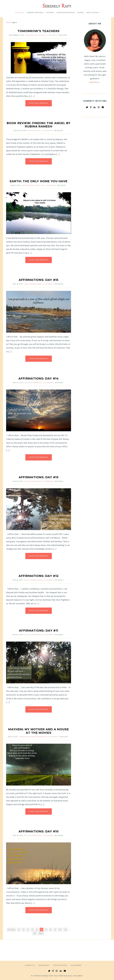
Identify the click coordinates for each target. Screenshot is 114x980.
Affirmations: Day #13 (39, 477)
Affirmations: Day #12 (39, 576)
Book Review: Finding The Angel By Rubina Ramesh (39, 125)
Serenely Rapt (48, 976)
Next (41, 933)
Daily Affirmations (33, 284)
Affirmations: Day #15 (39, 280)
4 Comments (52, 35)
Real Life (40, 185)
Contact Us (30, 965)
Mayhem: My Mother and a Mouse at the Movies (39, 731)
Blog (87, 965)
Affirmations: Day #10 (39, 831)
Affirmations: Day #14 (39, 378)
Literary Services (34, 13)
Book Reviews (34, 130)
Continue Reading (39, 103)
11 (66, 930)
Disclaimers (76, 965)
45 (35, 933)
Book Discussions (65, 13)
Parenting (41, 737)
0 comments (48, 580)
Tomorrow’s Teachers (39, 31)
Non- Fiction (92, 13)
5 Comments (51, 185)
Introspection (28, 185)
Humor (81, 13)
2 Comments (48, 284)
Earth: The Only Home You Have (39, 181)
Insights (30, 35)
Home (8, 22)
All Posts (19, 13)
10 (60, 930)
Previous (11, 930)
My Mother (31, 737)
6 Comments (48, 481)
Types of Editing (60, 965)
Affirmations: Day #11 (39, 630)
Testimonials (44, 965)
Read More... (95, 82)
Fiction (49, 13)
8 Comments (53, 737)
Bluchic (69, 976)
